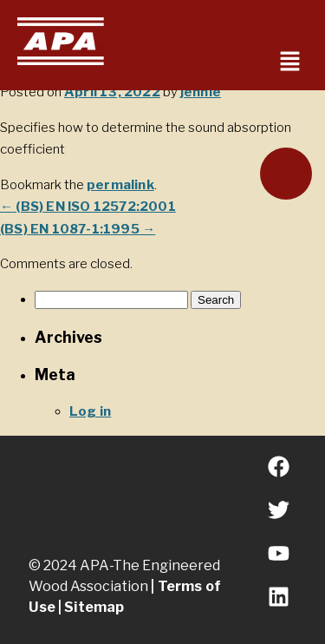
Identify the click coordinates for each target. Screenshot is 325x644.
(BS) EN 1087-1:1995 (78, 229)
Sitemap (94, 607)
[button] (290, 62)
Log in (90, 411)
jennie (201, 92)
